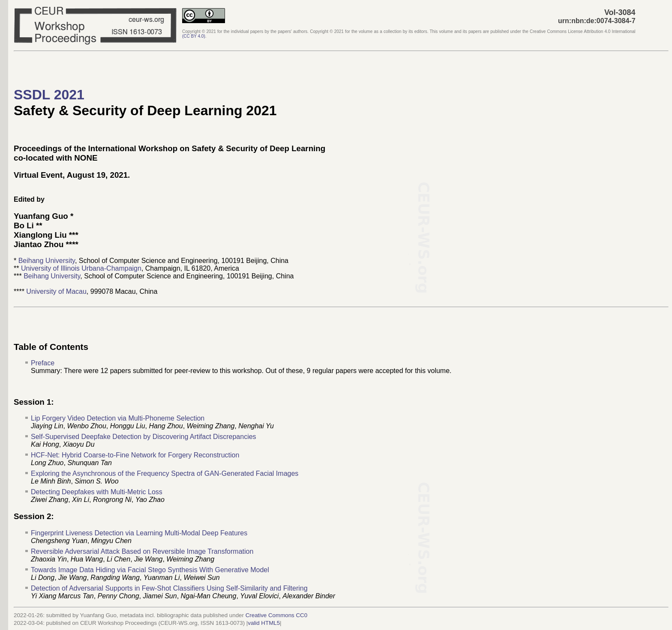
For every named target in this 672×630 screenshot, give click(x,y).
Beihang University (47, 261)
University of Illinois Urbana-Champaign (81, 268)
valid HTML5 (264, 623)
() (194, 36)
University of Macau (56, 291)
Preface (43, 363)
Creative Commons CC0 (276, 615)
